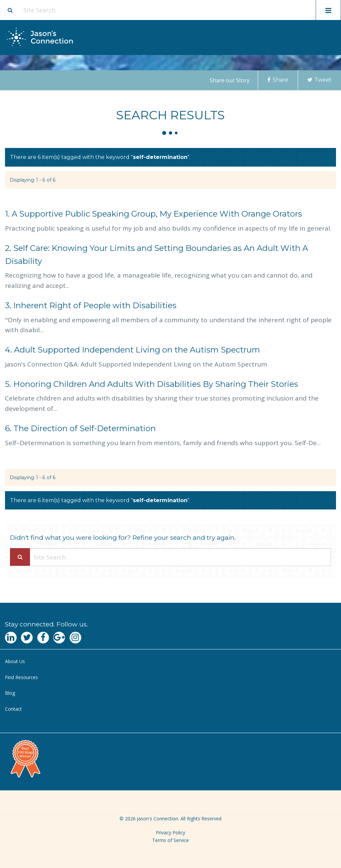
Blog (10, 693)
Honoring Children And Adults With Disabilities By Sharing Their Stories (152, 384)
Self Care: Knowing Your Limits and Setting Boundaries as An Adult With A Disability (157, 255)
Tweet (320, 80)
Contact (13, 709)
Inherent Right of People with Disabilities (91, 305)
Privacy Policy (170, 833)
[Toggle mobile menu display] (328, 10)
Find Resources (21, 677)
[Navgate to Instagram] (75, 638)
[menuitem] (170, 662)
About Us (15, 661)
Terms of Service (170, 840)
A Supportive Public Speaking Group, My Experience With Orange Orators (154, 214)
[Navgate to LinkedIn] (11, 638)
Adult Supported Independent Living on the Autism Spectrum (133, 350)
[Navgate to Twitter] (27, 638)
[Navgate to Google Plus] (59, 638)
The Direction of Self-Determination (80, 428)
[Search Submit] (20, 557)
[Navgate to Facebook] (43, 638)
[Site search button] (10, 10)
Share (278, 80)
